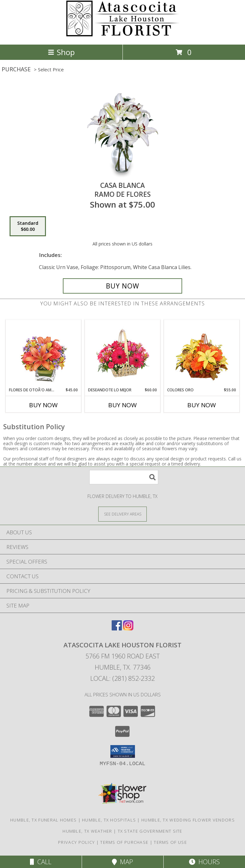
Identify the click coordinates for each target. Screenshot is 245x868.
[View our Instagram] (128, 628)
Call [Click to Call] (41, 862)
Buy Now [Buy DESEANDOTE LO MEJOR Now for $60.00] (122, 405)
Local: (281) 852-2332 (122, 678)
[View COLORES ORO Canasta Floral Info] (202, 354)
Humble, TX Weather (87, 831)
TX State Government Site (150, 831)
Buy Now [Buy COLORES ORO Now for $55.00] (202, 405)
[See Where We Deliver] (122, 514)
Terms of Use (170, 842)
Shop (61, 52)
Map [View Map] (122, 862)
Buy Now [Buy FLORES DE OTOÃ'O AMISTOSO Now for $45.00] (43, 405)
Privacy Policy (76, 842)
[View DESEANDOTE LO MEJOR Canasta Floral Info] (123, 354)
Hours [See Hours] (204, 862)
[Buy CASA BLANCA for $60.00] (122, 286)
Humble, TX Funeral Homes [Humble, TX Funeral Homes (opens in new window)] (43, 820)
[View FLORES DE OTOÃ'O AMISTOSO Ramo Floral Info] (44, 354)
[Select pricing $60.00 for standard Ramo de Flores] (28, 226)
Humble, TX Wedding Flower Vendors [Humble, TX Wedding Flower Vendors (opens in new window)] (188, 820)
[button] (123, 751)
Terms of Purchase (124, 842)
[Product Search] (124, 477)
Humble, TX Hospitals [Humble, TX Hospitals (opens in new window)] (109, 820)
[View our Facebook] (117, 628)
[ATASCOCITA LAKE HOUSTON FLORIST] (123, 35)
